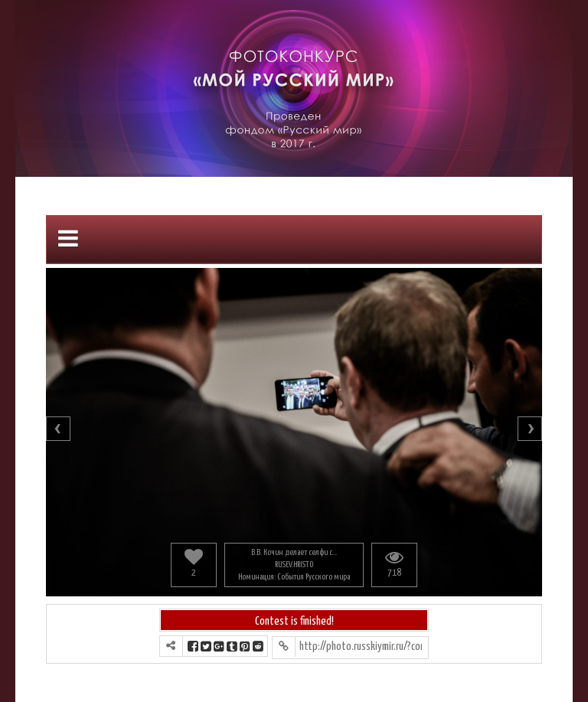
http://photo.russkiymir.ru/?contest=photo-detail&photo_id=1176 (361, 646)
